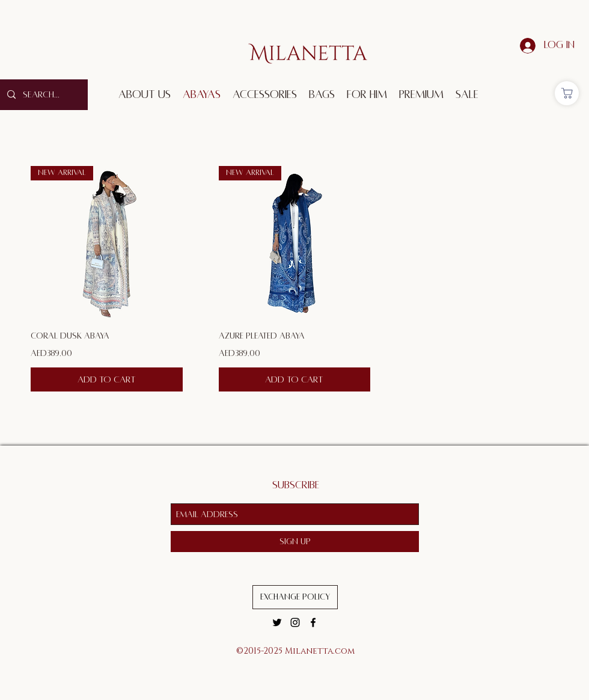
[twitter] (277, 622)
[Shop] (567, 93)
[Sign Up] (295, 542)
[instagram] (295, 622)
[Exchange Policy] (295, 597)
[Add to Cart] (107, 379)
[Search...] (43, 95)
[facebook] (313, 622)
